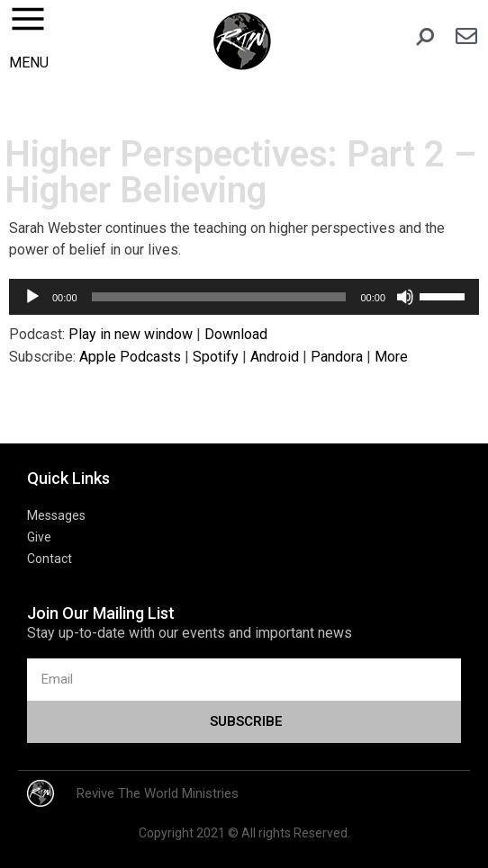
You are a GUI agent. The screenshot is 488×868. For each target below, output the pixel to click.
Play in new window (131, 334)
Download (236, 334)
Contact (50, 559)
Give (39, 537)
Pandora (337, 357)
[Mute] (405, 297)
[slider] (219, 297)
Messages (56, 515)
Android (275, 357)
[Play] (32, 297)
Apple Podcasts (130, 357)
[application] (244, 297)
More (391, 357)
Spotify (216, 357)
